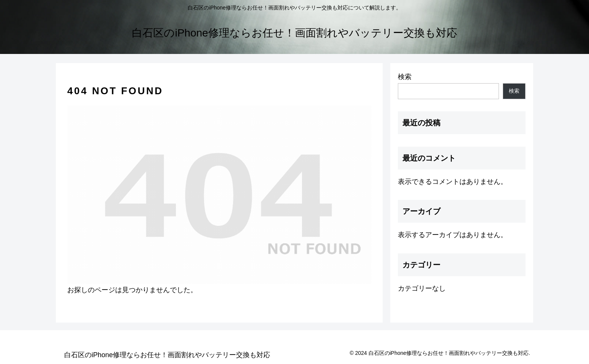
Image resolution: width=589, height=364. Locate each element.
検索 (405, 77)
